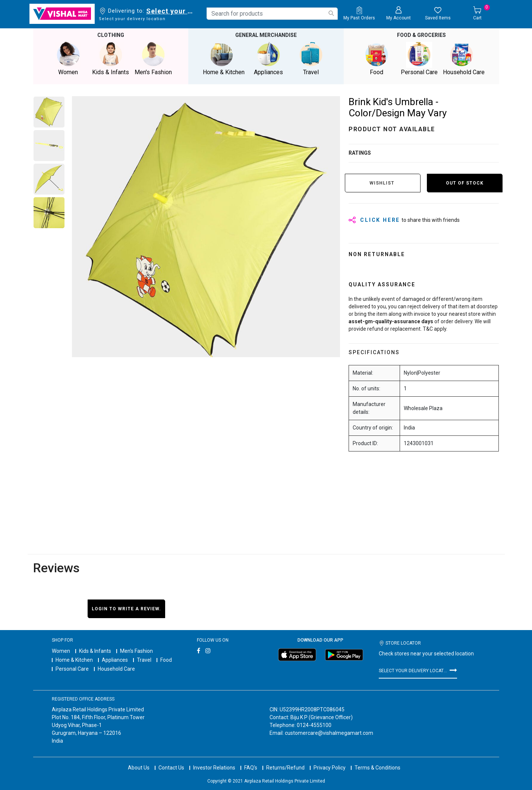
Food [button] (377, 58)
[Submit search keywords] (331, 13)
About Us (139, 760)
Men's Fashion (136, 651)
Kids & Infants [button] (111, 58)
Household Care (116, 668)
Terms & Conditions (377, 760)
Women (61, 651)
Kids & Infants (95, 651)
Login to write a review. (126, 608)
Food (166, 660)
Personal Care (72, 668)
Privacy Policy (330, 760)
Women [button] (68, 58)
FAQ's (251, 760)
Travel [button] (311, 58)
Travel (144, 660)
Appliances (115, 660)
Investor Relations (214, 760)
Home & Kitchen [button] (224, 58)
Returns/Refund (285, 760)
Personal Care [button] (419, 58)
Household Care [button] (464, 58)
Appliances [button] (268, 58)
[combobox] (272, 14)
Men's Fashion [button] (153, 58)
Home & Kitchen (74, 660)
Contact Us (171, 760)
